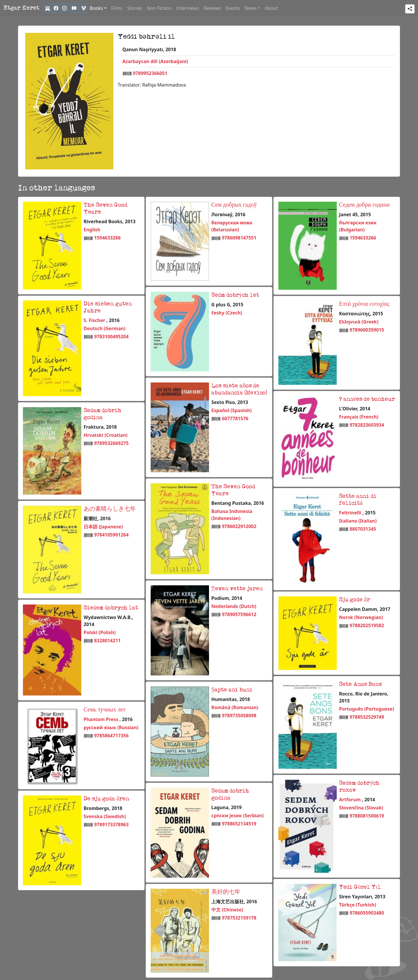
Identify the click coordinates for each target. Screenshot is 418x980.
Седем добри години (364, 205)
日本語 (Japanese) (103, 527)
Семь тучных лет (105, 710)
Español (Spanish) (231, 410)
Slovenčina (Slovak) (361, 808)
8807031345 (363, 529)
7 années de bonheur (367, 399)
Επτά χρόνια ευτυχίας (364, 304)
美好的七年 (226, 892)
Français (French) (359, 417)
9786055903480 (367, 913)
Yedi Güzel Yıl (360, 887)
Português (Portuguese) (367, 709)
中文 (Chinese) (227, 910)
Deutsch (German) (105, 328)
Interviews (188, 8)
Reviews (212, 8)
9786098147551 (239, 238)
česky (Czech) (227, 313)
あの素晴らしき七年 (110, 509)
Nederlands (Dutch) (234, 606)
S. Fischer (95, 320)
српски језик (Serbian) (238, 816)
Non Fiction (159, 8)
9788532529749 (367, 717)
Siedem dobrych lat (111, 608)
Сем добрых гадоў (234, 205)
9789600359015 (367, 330)
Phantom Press (102, 719)
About (271, 8)
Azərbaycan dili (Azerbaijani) (155, 61)
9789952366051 (150, 73)
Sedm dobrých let (235, 295)
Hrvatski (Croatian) (106, 435)
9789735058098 (239, 716)
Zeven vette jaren (237, 589)
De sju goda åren (106, 799)
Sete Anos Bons (360, 684)
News (251, 8)
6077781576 (235, 419)
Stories (135, 8)
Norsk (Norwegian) (361, 617)
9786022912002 (239, 526)
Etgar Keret (21, 8)
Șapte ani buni (232, 690)
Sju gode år (355, 600)
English (92, 230)
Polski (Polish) (100, 632)
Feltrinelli (351, 513)
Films (117, 8)
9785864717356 (111, 736)
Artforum (351, 800)
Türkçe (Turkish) (358, 905)
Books (96, 8)
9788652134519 (239, 824)
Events (233, 8)
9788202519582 (367, 625)
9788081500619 (367, 816)
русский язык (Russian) (111, 727)
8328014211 (107, 641)
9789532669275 (111, 443)
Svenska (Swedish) (105, 816)
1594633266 (107, 238)
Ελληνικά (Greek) (359, 322)
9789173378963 (111, 825)
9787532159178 (239, 918)
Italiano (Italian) (358, 521)
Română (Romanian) (235, 707)
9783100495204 (111, 337)
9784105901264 (111, 535)
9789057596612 (239, 614)
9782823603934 (367, 425)
